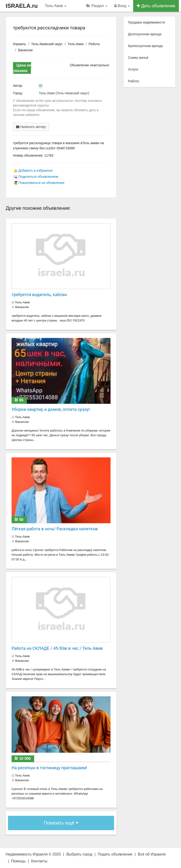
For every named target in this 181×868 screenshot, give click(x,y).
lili (41, 86)
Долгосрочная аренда (145, 34)
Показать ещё (61, 823)
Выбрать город (79, 854)
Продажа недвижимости (146, 22)
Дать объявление (156, 6)
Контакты (39, 861)
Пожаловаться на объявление (41, 183)
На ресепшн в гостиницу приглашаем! (49, 768)
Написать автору (31, 127)
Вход (122, 6)
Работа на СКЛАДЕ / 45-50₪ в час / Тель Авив (57, 648)
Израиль (19, 44)
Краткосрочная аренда (145, 46)
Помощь (18, 861)
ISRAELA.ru (22, 6)
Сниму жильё (138, 58)
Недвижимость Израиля (27, 854)
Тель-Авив (56, 6)
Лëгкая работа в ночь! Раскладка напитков (55, 529)
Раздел (97, 6)
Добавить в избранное (36, 170)
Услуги (133, 69)
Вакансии (25, 50)
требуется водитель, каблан (39, 295)
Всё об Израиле (152, 854)
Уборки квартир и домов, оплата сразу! (51, 409)
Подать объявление (115, 854)
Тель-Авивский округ (47, 44)
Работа (94, 44)
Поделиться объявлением (38, 177)
